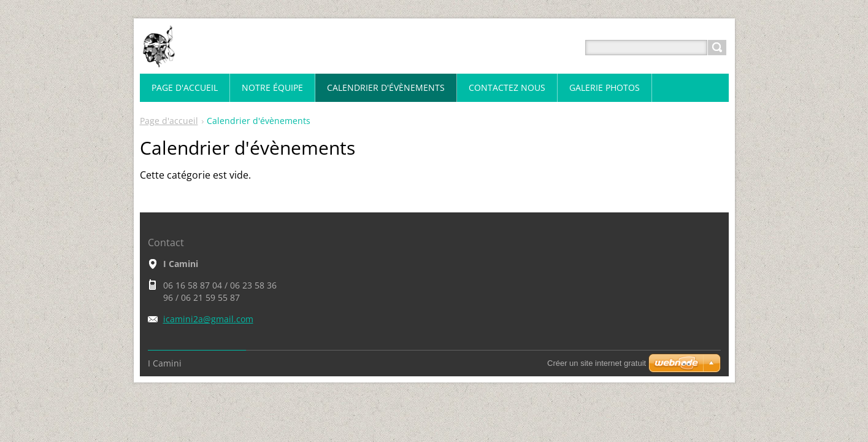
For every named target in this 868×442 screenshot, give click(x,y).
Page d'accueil (169, 121)
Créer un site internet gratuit (597, 363)
